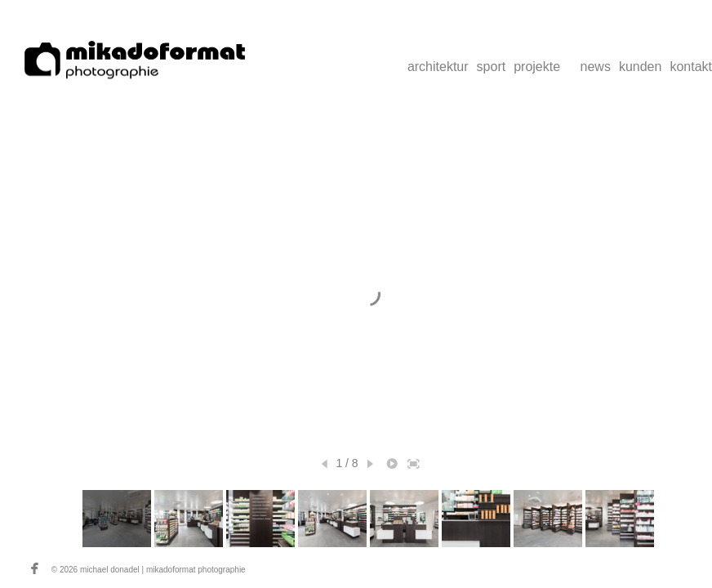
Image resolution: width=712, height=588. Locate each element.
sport (492, 67)
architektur (438, 67)
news (596, 67)
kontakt (691, 67)
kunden (641, 67)
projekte (537, 67)
